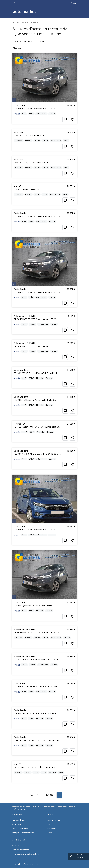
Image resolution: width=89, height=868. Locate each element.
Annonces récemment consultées (26, 854)
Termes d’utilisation (20, 829)
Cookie (49, 833)
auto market (33, 864)
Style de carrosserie (30, 22)
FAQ (48, 824)
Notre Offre (16, 824)
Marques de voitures (20, 850)
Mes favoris (51, 829)
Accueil (16, 22)
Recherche (16, 845)
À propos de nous (19, 820)
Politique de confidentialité (23, 833)
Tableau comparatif (80, 856)
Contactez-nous (53, 820)
